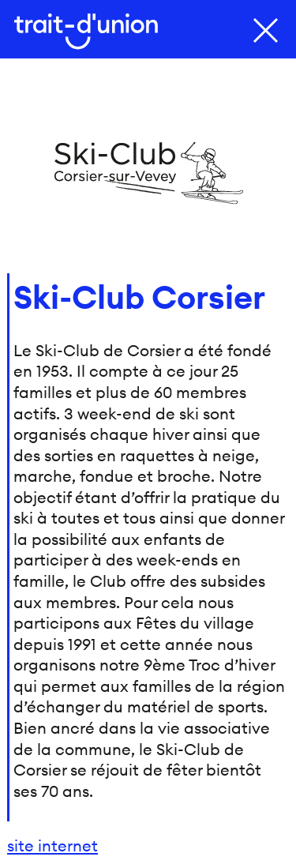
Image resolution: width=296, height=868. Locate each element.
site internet (52, 845)
